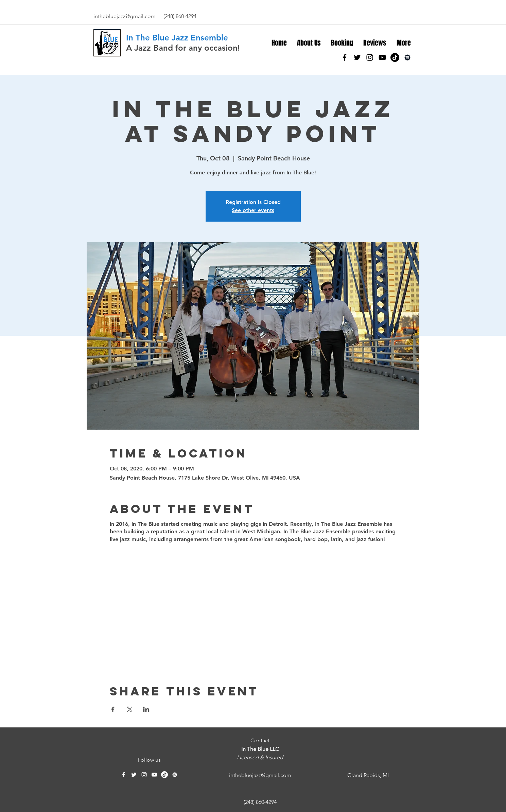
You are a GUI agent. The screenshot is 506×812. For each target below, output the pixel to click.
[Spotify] (407, 57)
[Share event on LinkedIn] (146, 709)
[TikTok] (395, 57)
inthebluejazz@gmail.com (125, 16)
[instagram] (370, 57)
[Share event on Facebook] (113, 709)
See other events (253, 210)
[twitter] (357, 57)
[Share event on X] (130, 709)
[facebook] (345, 57)
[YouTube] (382, 57)
